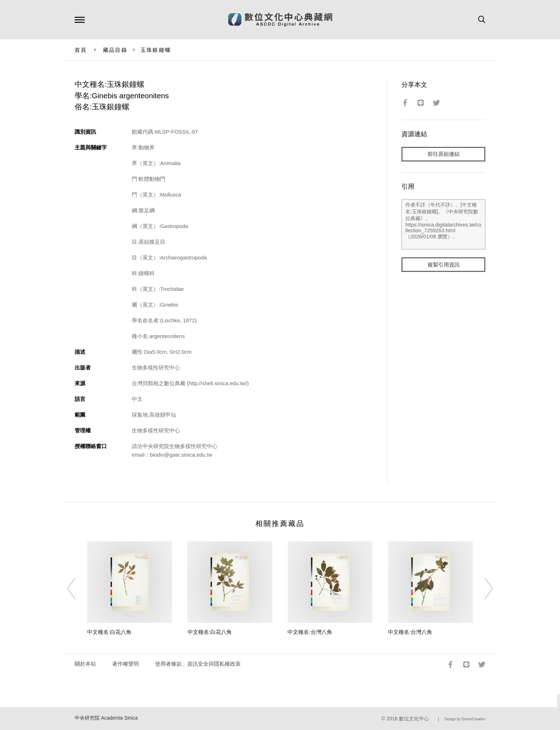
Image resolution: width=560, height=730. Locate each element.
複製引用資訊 (444, 265)
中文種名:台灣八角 (310, 632)
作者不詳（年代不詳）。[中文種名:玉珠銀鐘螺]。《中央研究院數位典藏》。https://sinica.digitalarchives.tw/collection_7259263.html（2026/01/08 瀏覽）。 (443, 225)
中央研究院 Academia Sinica (106, 718)
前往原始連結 (444, 154)
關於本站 (85, 664)
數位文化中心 (414, 719)
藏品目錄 (115, 50)
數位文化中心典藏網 (280, 20)
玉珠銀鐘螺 (156, 50)
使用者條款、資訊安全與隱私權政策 (198, 664)
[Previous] (78, 589)
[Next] (482, 589)
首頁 (81, 50)
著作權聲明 (126, 664)
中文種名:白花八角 (109, 632)
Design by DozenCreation (465, 719)
